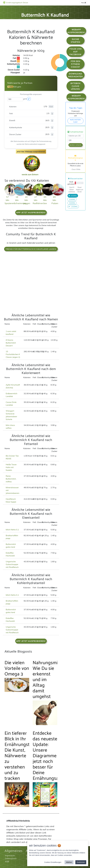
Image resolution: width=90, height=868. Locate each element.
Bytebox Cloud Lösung (76, 86)
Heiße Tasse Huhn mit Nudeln (11, 467)
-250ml (73, 207)
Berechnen (76, 145)
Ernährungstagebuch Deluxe (15, 3)
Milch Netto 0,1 (12, 530)
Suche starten (76, 41)
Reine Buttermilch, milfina (11, 479)
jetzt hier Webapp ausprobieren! (31, 151)
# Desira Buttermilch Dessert (11, 343)
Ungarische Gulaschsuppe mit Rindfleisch (12, 564)
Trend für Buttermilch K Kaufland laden (31, 249)
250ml (73, 196)
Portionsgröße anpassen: (31, 94)
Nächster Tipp (75, 121)
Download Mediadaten (75, 75)
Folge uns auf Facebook (76, 52)
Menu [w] (84, 3)
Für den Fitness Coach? (76, 64)
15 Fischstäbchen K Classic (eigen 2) (13, 354)
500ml (72, 203)
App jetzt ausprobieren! (31, 212)
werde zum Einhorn (31, 173)
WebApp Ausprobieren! (76, 31)
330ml (72, 199)
